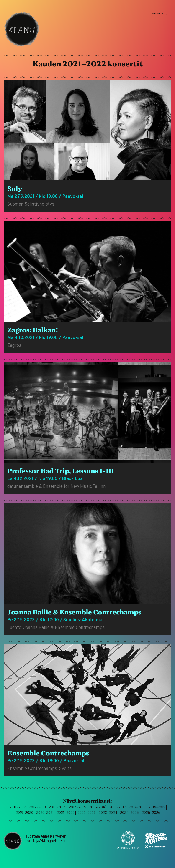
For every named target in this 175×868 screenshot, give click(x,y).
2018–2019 (157, 808)
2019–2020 (24, 813)
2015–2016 (98, 808)
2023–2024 (108, 813)
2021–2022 (66, 813)
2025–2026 (151, 813)
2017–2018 (137, 808)
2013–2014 (57, 808)
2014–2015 (77, 808)
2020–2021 (45, 813)
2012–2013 (37, 808)
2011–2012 (18, 808)
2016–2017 (118, 808)
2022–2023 (87, 813)
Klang (22, 29)
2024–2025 (129, 813)
